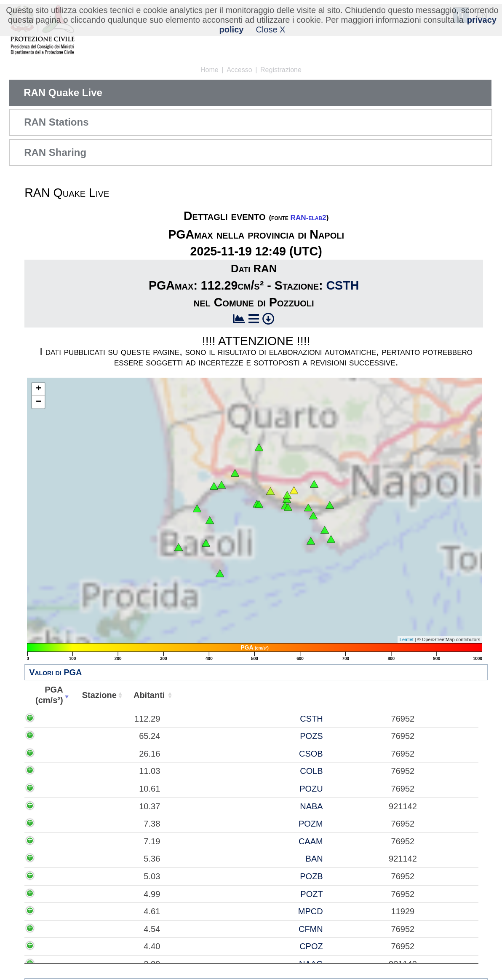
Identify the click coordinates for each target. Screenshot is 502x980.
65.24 (59, 736)
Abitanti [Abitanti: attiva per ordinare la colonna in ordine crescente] (158, 695)
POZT (116, 894)
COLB (115, 771)
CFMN (115, 929)
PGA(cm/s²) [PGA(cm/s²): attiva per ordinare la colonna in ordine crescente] (53, 695)
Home (210, 70)
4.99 (61, 894)
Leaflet (407, 639)
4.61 (61, 911)
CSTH (342, 285)
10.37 (59, 806)
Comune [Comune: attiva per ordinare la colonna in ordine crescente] (331, 695)
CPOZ (115, 946)
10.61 (59, 789)
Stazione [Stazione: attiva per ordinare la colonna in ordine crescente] (106, 695)
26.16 (59, 754)
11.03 (59, 771)
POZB (115, 876)
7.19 (61, 841)
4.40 (61, 946)
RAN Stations (56, 122)
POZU (115, 789)
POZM (115, 824)
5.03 (61, 876)
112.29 (57, 719)
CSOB (115, 754)
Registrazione (281, 70)
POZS (115, 736)
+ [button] (39, 389)
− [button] (39, 402)
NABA (115, 806)
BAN (118, 859)
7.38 (61, 824)
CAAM (115, 841)
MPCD (114, 911)
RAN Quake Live (63, 93)
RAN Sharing (55, 152)
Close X (270, 30)
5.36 (61, 859)
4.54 (61, 929)
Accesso (239, 70)
